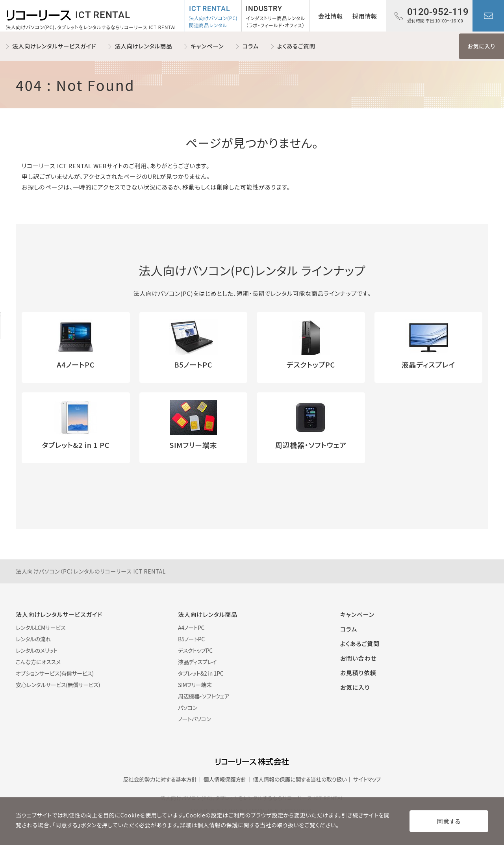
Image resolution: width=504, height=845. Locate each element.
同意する (449, 821)
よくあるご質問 (296, 46)
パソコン (188, 708)
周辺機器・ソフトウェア (204, 696)
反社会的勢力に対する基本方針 (160, 779)
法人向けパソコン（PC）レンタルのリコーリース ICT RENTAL (91, 571)
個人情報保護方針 (225, 779)
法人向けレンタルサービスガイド (54, 46)
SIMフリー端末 (195, 685)
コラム (250, 46)
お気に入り (481, 46)
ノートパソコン (195, 719)
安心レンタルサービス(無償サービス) (58, 685)
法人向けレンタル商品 (143, 46)
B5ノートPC (191, 639)
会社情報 (331, 16)
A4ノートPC (191, 628)
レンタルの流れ (33, 639)
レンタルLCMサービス (41, 628)
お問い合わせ (488, 16)
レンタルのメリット (37, 650)
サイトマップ (367, 779)
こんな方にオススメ (38, 662)
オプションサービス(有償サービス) (55, 673)
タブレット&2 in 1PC (201, 673)
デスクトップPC (195, 650)
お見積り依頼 (358, 673)
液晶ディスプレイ (197, 662)
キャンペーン (207, 46)
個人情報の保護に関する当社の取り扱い (300, 779)
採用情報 (365, 16)
